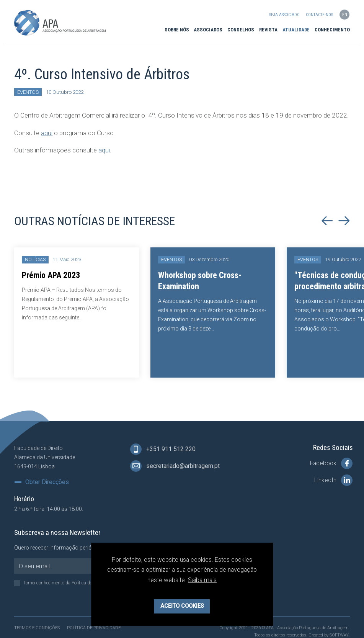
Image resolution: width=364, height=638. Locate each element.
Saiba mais (202, 580)
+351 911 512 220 (163, 449)
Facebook (331, 463)
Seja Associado (284, 15)
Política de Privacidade (94, 628)
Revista (268, 30)
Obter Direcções (47, 482)
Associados (208, 30)
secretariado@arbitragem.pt (175, 466)
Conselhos (241, 30)
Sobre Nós (177, 30)
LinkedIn (333, 480)
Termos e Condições (37, 628)
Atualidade (296, 30)
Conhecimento (332, 30)
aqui (47, 133)
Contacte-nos (319, 15)
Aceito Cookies (182, 606)
